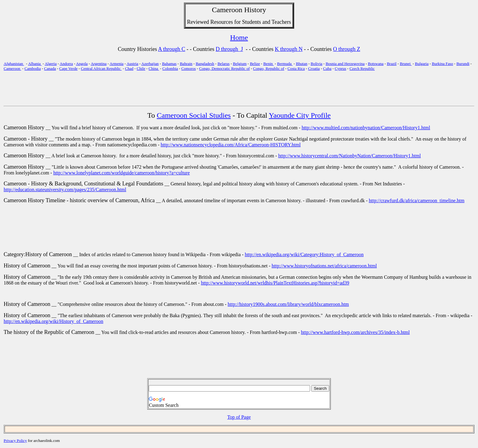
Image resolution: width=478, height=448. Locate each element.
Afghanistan (14, 64)
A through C (172, 49)
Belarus (223, 64)
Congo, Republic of (269, 68)
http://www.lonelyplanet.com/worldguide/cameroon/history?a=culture (122, 173)
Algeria (51, 64)
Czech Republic (362, 68)
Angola (82, 64)
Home (239, 38)
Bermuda (285, 64)
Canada (50, 68)
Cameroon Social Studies (194, 115)
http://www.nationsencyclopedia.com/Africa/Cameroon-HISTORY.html (231, 145)
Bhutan (302, 64)
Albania (35, 64)
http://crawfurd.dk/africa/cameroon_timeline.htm (417, 201)
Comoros (189, 68)
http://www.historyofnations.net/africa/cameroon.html (324, 266)
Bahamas (169, 64)
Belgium (240, 64)
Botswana (376, 64)
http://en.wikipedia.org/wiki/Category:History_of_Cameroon (304, 254)
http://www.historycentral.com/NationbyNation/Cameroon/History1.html (350, 156)
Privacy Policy (15, 441)
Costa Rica (296, 68)
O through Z (347, 49)
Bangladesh (205, 64)
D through (228, 49)
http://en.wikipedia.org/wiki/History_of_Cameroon (54, 321)
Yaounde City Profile (300, 115)
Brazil (392, 64)
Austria (132, 64)
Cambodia (32, 68)
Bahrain (186, 64)
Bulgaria (422, 64)
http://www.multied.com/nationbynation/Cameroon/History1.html (366, 128)
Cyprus (341, 68)
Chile (141, 68)
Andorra (66, 64)
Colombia (170, 68)
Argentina (99, 64)
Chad (129, 68)
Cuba (327, 68)
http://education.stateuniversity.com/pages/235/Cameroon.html (65, 190)
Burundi (463, 64)
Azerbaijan (150, 64)
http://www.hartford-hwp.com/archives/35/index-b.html (355, 332)
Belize (255, 64)
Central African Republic (101, 68)
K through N (289, 49)
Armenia (117, 64)
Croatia (314, 68)
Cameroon (227, 10)
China (154, 68)
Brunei (406, 64)
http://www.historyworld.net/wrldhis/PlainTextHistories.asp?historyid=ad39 (275, 283)
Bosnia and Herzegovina (345, 64)
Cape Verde (68, 68)
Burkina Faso (443, 64)
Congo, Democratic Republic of (224, 68)
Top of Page (239, 417)
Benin (269, 64)
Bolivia (316, 64)
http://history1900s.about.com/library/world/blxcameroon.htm (288, 304)
